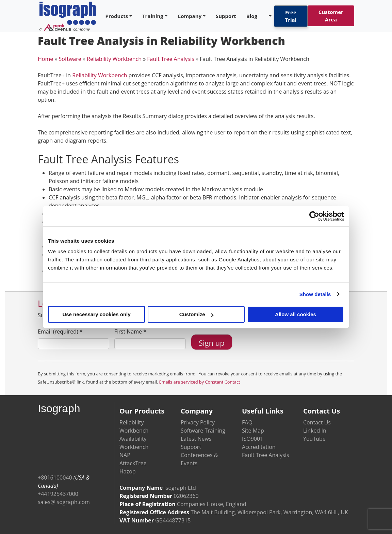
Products (117, 16)
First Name (130, 331)
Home (45, 59)
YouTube (314, 439)
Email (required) (60, 331)
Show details (315, 294)
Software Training (203, 431)
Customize (196, 314)
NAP (125, 455)
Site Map (253, 431)
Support (226, 16)
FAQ (247, 422)
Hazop (128, 471)
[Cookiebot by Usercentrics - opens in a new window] (314, 216)
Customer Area (331, 16)
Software (70, 59)
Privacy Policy (198, 422)
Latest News (196, 439)
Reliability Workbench (114, 59)
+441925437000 (58, 494)
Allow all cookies (296, 314)
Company (190, 16)
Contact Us (317, 422)
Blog (252, 16)
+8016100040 (55, 478)
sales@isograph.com (64, 502)
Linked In (315, 431)
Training (153, 16)
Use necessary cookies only (96, 314)
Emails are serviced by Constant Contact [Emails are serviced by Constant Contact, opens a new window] (200, 382)
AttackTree (133, 463)
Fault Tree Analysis (171, 59)
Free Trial (291, 16)
